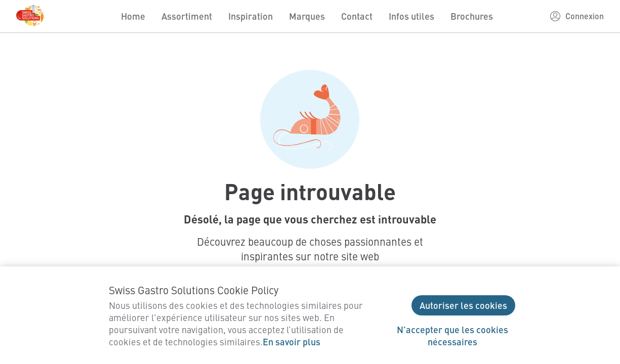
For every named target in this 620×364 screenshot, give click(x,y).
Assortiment (187, 16)
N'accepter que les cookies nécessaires (452, 335)
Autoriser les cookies (463, 305)
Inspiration (251, 16)
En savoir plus (292, 342)
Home (133, 16)
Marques (307, 16)
